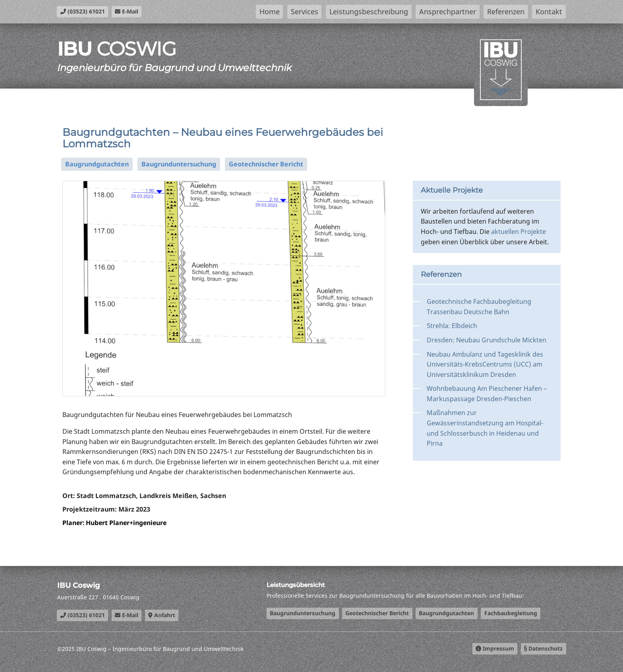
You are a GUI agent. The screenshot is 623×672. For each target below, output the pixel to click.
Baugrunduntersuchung (179, 164)
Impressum (495, 648)
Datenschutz (543, 648)
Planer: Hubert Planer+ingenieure (116, 523)
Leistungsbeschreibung (369, 12)
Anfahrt (162, 615)
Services (305, 12)
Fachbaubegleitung (511, 613)
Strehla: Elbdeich (452, 326)
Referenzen (506, 12)
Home (270, 12)
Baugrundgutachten (97, 164)
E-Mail (127, 11)
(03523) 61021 (83, 11)
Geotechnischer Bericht (266, 164)
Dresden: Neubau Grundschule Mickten (487, 340)
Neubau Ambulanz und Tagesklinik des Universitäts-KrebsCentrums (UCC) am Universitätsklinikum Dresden (485, 364)
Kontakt (549, 12)
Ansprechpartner (448, 12)
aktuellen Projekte (519, 232)
